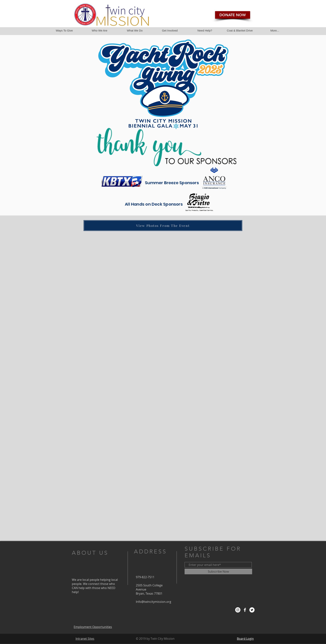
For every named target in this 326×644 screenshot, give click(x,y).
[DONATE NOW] (233, 15)
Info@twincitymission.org (154, 602)
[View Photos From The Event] (163, 226)
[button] (275, 30)
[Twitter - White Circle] (252, 610)
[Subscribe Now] (218, 571)
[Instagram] (238, 610)
